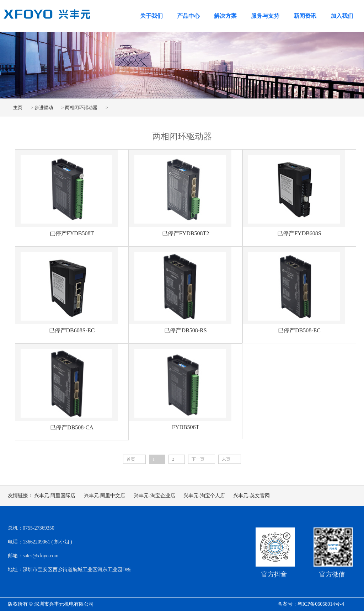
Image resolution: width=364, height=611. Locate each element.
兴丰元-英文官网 (251, 496)
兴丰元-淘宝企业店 (154, 496)
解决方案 (225, 16)
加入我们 (342, 16)
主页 (18, 108)
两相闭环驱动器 (81, 108)
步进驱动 (44, 108)
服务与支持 (265, 16)
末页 (226, 459)
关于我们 (151, 16)
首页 (131, 459)
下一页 (198, 459)
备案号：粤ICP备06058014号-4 (311, 604)
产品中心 (188, 16)
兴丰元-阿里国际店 (55, 496)
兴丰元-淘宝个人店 (204, 496)
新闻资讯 (305, 16)
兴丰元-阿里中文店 (105, 496)
